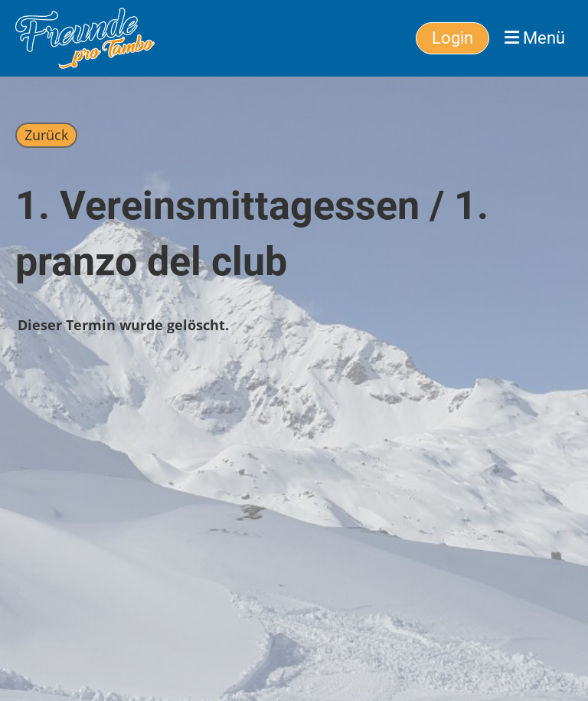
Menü (535, 38)
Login (452, 38)
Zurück (46, 135)
